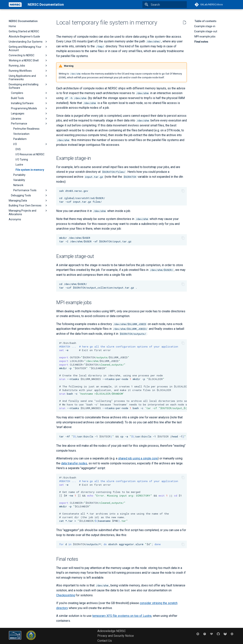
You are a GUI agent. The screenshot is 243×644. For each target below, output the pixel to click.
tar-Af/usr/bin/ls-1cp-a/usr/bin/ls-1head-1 (123, 436)
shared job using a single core (138, 458)
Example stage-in (205, 26)
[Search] (165, 5)
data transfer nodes (74, 463)
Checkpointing (66, 595)
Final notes (201, 42)
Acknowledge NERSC (112, 631)
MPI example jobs (205, 36)
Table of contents (205, 21)
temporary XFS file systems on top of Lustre (122, 616)
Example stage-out (206, 31)
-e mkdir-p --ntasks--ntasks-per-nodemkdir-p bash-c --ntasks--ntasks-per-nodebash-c (123, 376)
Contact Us (105, 641)
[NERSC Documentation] (15, 5)
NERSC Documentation (23, 21)
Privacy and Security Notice (116, 636)
